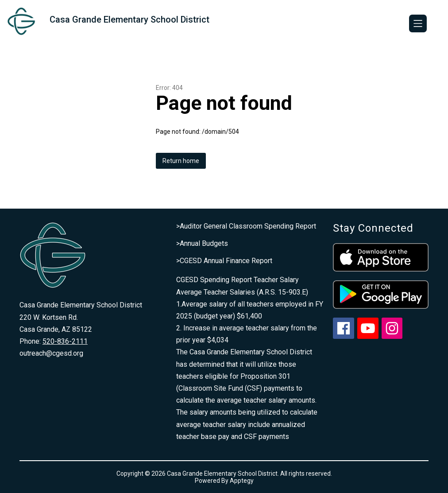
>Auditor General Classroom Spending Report (246, 226)
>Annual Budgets (202, 243)
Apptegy (242, 481)
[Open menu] (418, 23)
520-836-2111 (65, 341)
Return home (181, 161)
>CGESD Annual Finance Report (224, 261)
